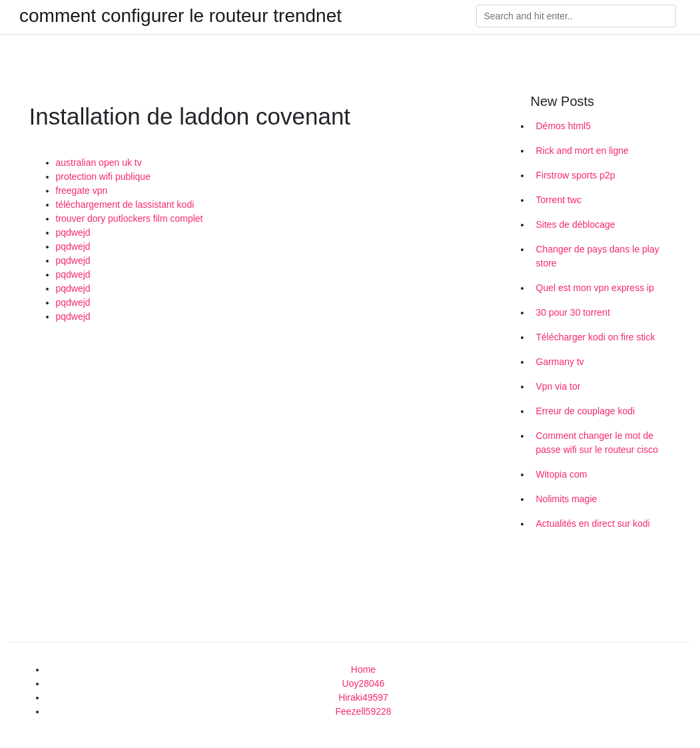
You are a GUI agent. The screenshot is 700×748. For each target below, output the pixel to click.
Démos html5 (563, 126)
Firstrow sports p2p (576, 175)
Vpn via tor (558, 386)
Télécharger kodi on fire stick (596, 337)
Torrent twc (559, 200)
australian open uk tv (99, 163)
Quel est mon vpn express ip (595, 288)
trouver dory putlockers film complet (130, 218)
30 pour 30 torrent (573, 312)
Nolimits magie (567, 499)
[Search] (576, 16)
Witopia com (562, 474)
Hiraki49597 (363, 697)
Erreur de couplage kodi (586, 411)
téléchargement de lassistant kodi (125, 204)
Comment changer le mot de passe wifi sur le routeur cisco (597, 443)
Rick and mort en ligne (582, 151)
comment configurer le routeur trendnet (180, 16)
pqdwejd (73, 232)
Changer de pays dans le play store (598, 256)
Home (363, 669)
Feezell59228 (363, 711)
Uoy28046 (364, 683)
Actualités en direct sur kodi (593, 524)
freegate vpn (82, 190)
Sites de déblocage (576, 224)
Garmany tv (560, 362)
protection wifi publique (103, 177)
